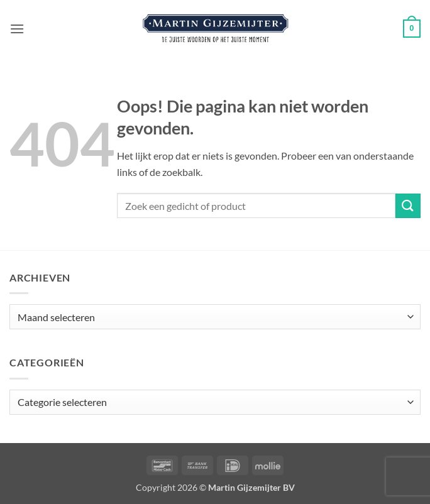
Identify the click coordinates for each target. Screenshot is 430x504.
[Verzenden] (408, 206)
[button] (17, 29)
